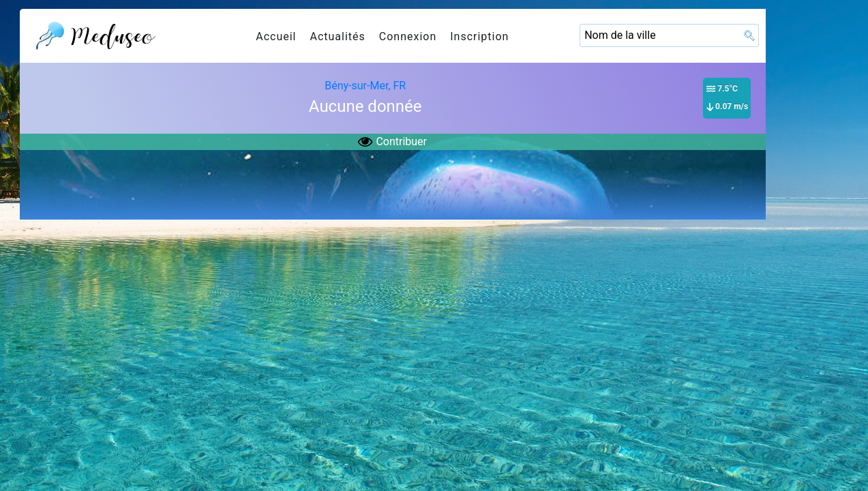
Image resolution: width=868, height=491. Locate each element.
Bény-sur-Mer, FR (365, 86)
